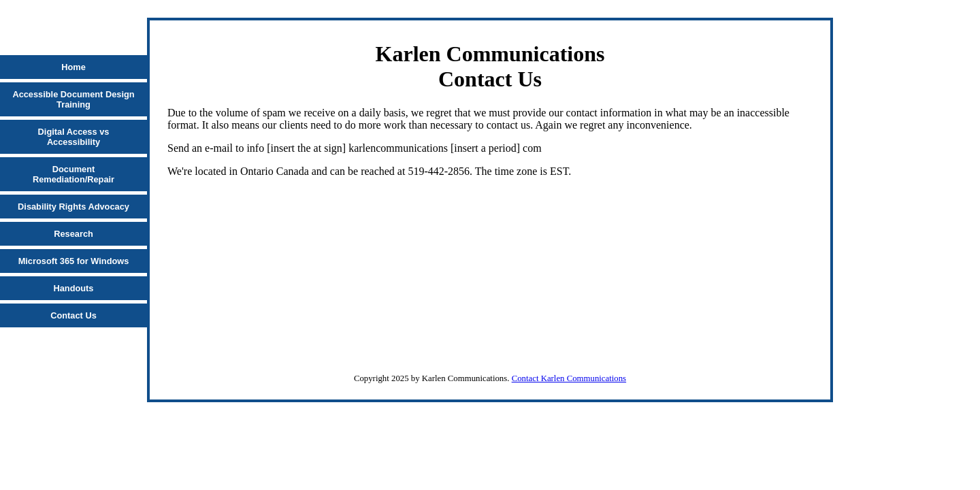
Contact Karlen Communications (569, 378)
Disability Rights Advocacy (73, 207)
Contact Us (73, 315)
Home (73, 67)
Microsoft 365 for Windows (74, 261)
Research (73, 234)
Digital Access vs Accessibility (74, 137)
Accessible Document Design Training (73, 99)
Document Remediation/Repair (73, 174)
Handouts (73, 288)
